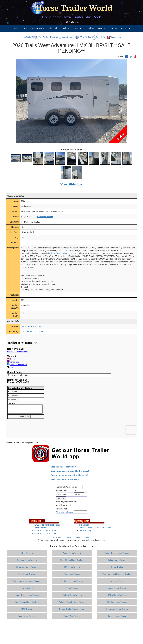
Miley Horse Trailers (117, 595)
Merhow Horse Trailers (72, 595)
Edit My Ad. (99, 37)
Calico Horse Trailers (117, 560)
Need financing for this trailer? (65, 479)
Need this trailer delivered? (63, 467)
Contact (87, 537)
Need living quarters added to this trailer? (70, 471)
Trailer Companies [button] (96, 28)
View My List (84, 37)
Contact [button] (126, 28)
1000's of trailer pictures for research (95, 528)
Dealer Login (57, 537)
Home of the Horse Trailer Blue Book (71, 17)
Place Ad (53, 28)
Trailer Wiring (85, 530)
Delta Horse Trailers (27, 574)
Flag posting (114, 37)
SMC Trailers (27, 609)
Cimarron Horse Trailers (27, 567)
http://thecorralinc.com (31, 326)
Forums (113, 28)
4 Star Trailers (27, 553)
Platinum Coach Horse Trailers (72, 602)
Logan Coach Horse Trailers (27, 595)
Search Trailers (73, 537)
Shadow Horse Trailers (117, 602)
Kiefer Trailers (72, 588)
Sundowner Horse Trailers (117, 609)
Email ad (52, 37)
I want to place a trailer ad (45, 533)
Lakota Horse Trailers (117, 588)
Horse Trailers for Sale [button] (34, 28)
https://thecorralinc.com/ (62, 253)
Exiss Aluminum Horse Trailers (27, 581)
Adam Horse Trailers (72, 553)
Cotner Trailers (117, 567)
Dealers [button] (78, 28)
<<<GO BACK (28, 37)
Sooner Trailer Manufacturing (72, 609)
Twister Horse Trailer (117, 616)
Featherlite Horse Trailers (72, 581)
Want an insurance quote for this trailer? (69, 475)
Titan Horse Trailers (27, 616)
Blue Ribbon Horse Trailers (72, 560)
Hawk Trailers (27, 588)
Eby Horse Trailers (72, 574)
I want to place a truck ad (45, 530)
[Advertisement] (71, 631)
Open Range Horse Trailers (27, 602)
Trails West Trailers (72, 616)
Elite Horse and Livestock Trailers (117, 574)
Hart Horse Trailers (117, 581)
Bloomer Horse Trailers (27, 560)
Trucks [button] (65, 28)
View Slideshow (71, 184)
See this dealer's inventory (34, 332)
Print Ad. (40, 37)
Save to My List (67, 37)
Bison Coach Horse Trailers (117, 553)
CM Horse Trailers (72, 567)
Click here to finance (65, 512)
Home (16, 28)
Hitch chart (84, 525)
